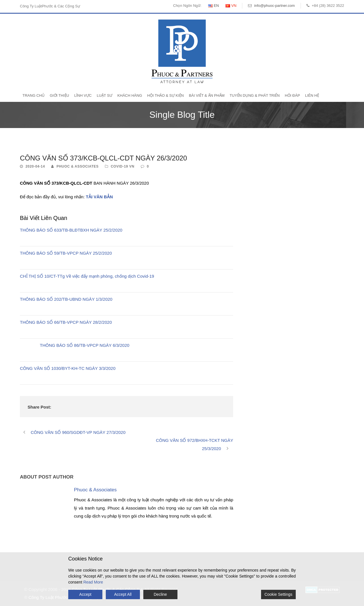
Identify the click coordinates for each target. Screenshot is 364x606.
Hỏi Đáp (292, 95)
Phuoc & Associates (78, 166)
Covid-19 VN (122, 166)
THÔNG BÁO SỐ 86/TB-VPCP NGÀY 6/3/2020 (85, 345)
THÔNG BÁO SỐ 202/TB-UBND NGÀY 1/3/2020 (66, 299)
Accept (85, 594)
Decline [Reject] (160, 594)
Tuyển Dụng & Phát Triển (255, 95)
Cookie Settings (278, 594)
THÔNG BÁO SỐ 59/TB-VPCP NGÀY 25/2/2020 (66, 253)
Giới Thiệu (59, 95)
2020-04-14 (35, 166)
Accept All (123, 594)
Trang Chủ (34, 95)
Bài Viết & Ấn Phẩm (207, 95)
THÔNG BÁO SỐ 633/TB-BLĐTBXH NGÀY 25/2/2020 (71, 230)
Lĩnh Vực (83, 95)
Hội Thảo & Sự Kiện (166, 95)
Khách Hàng (130, 95)
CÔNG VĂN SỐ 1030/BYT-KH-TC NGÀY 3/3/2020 (68, 368)
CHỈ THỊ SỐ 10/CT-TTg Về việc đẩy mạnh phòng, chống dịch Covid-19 (87, 276)
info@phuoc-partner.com (275, 6)
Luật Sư (105, 95)
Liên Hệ (312, 95)
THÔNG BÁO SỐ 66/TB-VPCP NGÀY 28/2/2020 (66, 322)
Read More (93, 582)
